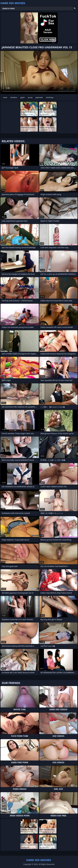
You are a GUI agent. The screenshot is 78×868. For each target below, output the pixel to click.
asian (5, 97)
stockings (50, 97)
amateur (14, 97)
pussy (30, 97)
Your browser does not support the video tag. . (39, 72)
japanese (39, 97)
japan (23, 97)
